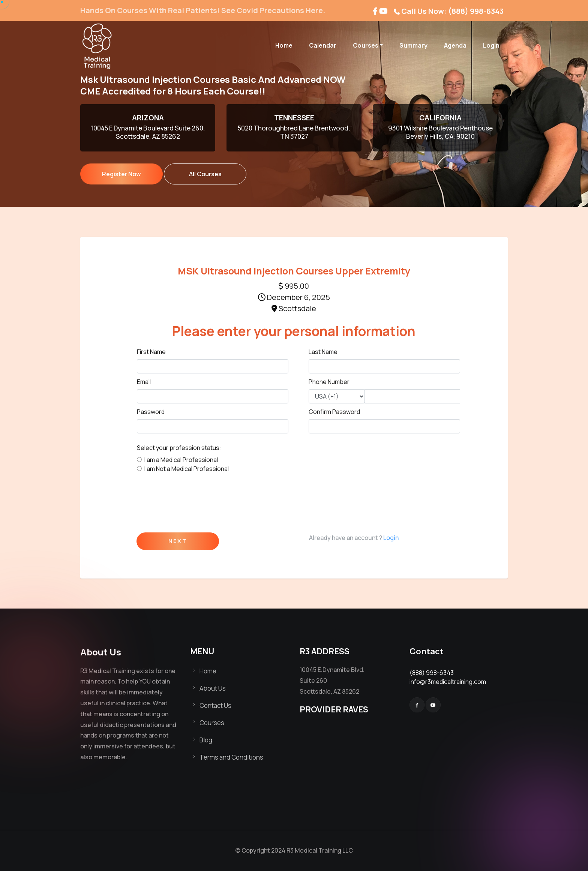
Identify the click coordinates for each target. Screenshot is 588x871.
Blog (206, 740)
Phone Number (329, 382)
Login (491, 45)
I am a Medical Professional (181, 460)
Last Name (323, 352)
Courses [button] (366, 45)
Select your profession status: (179, 448)
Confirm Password (334, 412)
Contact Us (215, 705)
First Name (151, 352)
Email (144, 382)
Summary (413, 45)
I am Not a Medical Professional (187, 469)
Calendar (323, 45)
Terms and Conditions (231, 757)
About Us (213, 688)
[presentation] (194, 500)
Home (284, 45)
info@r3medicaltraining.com (448, 682)
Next (178, 541)
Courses (212, 723)
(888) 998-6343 (432, 673)
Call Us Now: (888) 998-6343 (452, 11)
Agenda (455, 45)
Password (151, 412)
